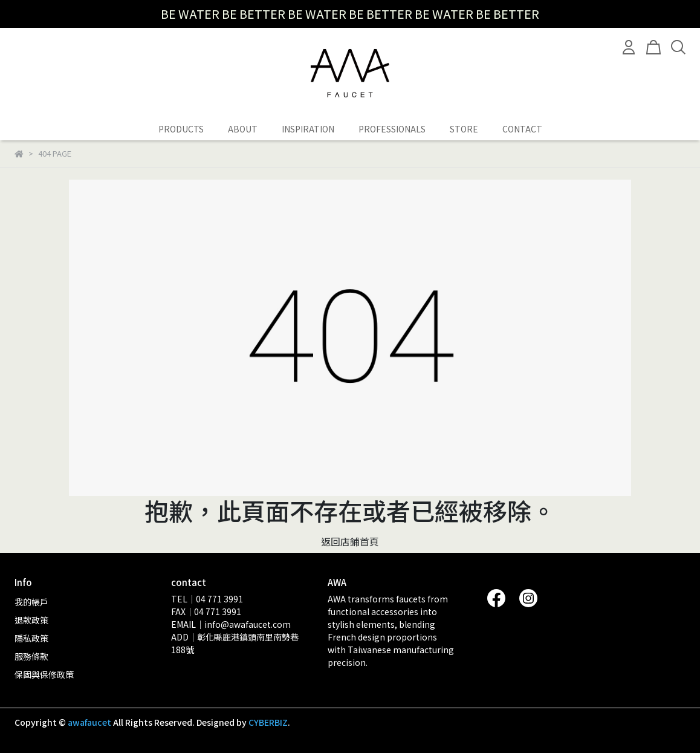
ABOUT (243, 129)
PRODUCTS (181, 129)
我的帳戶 (31, 602)
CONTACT (522, 129)
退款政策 (31, 620)
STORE (464, 129)
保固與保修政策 (44, 674)
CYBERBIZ (268, 722)
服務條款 (31, 656)
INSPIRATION (308, 129)
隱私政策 (31, 638)
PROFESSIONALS (392, 129)
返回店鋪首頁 (350, 541)
